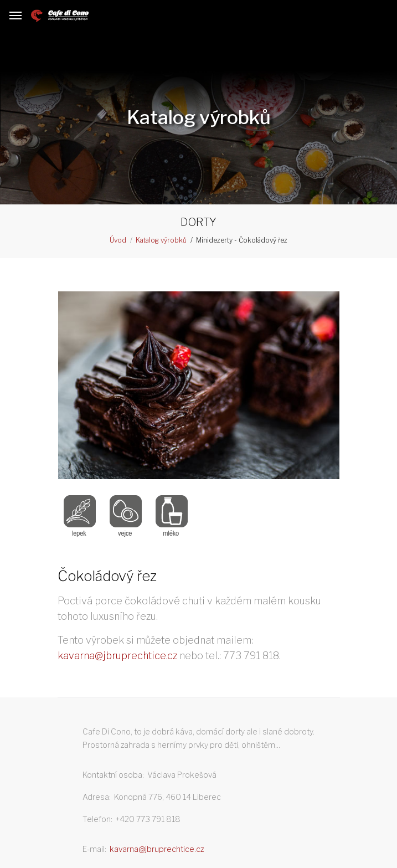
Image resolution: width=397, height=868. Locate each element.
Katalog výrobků (161, 240)
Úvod (118, 240)
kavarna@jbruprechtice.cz (117, 656)
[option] (199, 387)
